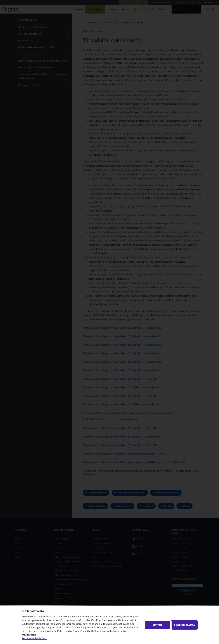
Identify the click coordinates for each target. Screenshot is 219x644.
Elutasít (158, 625)
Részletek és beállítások (34, 639)
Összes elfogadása (184, 625)
